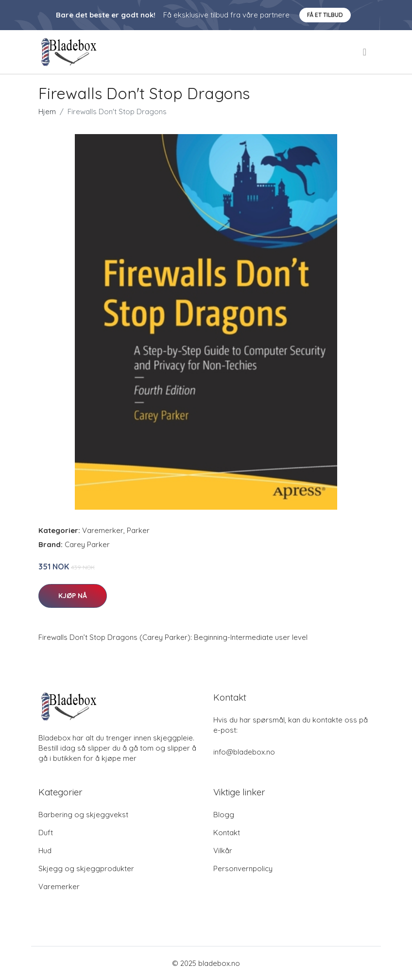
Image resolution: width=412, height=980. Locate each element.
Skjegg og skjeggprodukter (86, 868)
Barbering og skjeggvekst (83, 815)
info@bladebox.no (244, 752)
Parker (138, 530)
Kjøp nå (73, 596)
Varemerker (103, 530)
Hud (45, 851)
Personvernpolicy (243, 868)
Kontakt (227, 833)
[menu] (365, 52)
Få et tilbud (325, 15)
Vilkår (223, 851)
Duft (46, 833)
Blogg (224, 815)
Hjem (47, 112)
